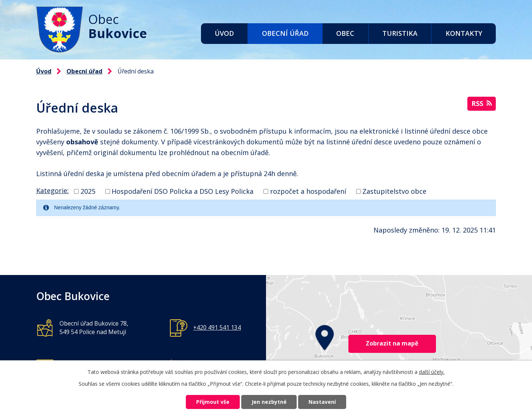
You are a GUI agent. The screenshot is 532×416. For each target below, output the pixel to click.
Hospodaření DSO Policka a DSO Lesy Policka (183, 191)
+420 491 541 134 (217, 327)
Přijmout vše (213, 402)
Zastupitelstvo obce (394, 191)
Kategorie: (52, 190)
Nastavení (323, 402)
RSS (482, 103)
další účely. (432, 372)
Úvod (224, 33)
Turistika (400, 33)
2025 (88, 191)
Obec (345, 33)
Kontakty (464, 33)
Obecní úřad (285, 33)
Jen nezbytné (269, 402)
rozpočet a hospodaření (308, 191)
